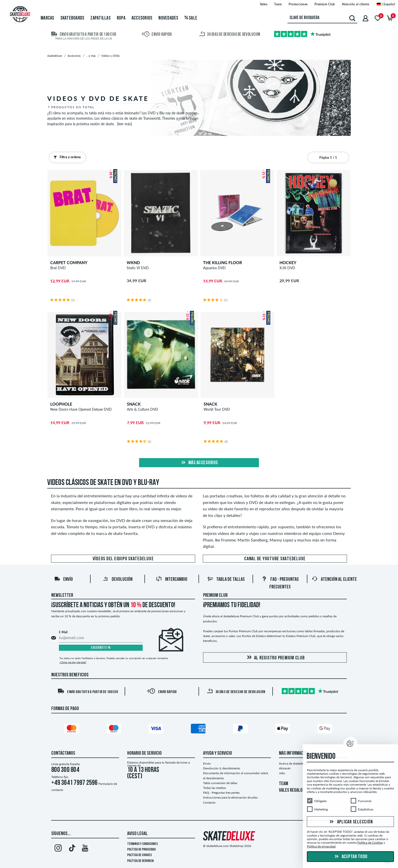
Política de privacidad (141, 850)
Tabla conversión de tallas (220, 783)
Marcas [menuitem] (47, 18)
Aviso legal (137, 834)
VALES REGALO (291, 790)
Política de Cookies (139, 855)
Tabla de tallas (226, 580)
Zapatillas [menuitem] (101, 18)
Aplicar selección (351, 822)
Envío (63, 580)
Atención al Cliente (334, 580)
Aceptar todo (350, 857)
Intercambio (172, 580)
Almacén (285, 768)
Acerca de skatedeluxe (294, 763)
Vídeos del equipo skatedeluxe (123, 559)
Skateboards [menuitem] (72, 18)
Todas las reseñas (214, 788)
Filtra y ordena (66, 157)
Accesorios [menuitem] (142, 18)
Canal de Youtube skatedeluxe (275, 559)
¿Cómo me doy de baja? (73, 662)
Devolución (118, 580)
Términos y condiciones (143, 844)
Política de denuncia (140, 861)
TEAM (284, 784)
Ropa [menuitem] (121, 18)
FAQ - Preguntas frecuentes (221, 793)
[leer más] (125, 124)
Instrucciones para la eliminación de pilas (230, 797)
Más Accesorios (199, 463)
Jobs (282, 773)
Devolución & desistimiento (222, 768)
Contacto (209, 802)
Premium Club (215, 595)
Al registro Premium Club (275, 658)
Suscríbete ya (101, 648)
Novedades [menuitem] (168, 18)
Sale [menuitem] (191, 18)
